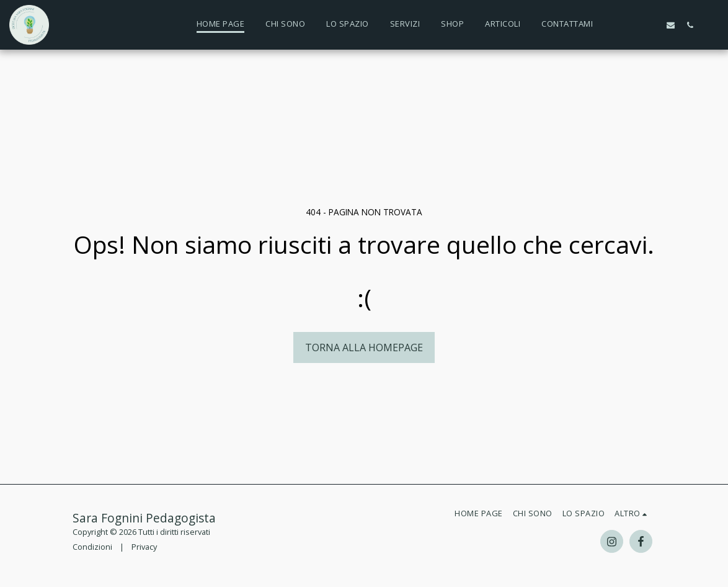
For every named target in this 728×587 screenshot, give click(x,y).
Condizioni (92, 547)
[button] (613, 25)
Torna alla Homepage (364, 347)
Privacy (144, 547)
